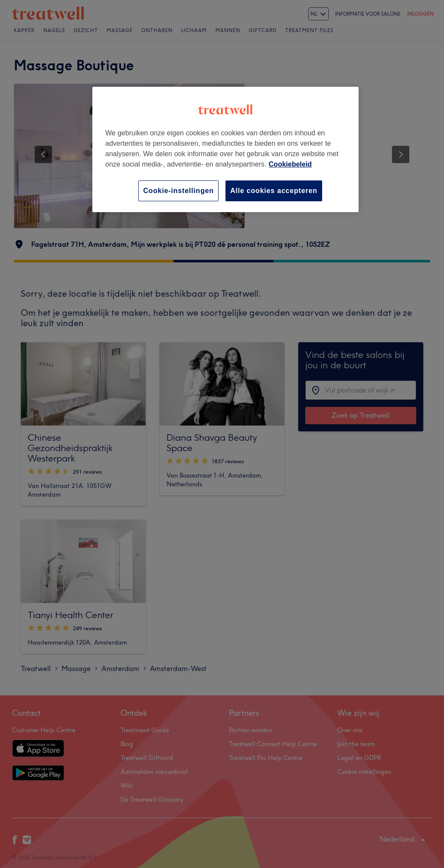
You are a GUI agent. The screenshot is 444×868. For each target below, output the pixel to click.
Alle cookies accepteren (274, 191)
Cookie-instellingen (178, 191)
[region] (225, 149)
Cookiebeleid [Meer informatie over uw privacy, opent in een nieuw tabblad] (291, 164)
